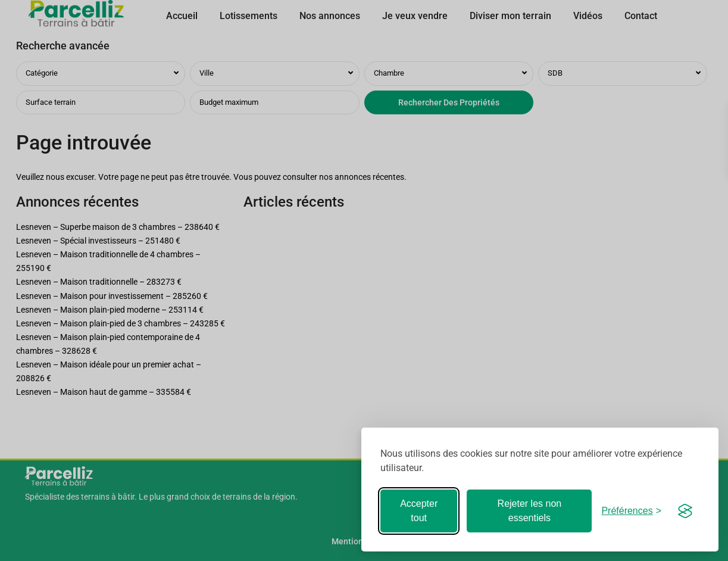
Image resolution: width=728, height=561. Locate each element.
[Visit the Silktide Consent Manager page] (685, 511)
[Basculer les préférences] (631, 511)
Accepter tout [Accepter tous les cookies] (419, 511)
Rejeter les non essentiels (530, 511)
